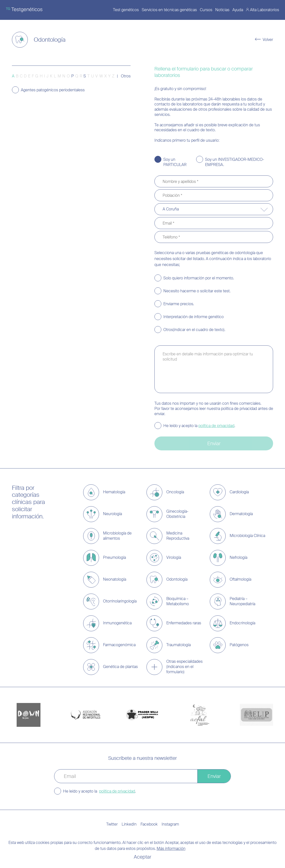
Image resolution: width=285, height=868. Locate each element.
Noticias (222, 10)
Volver (268, 40)
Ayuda (238, 10)
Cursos (206, 10)
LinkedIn (129, 824)
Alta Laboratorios (265, 10)
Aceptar (142, 857)
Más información (171, 849)
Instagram (170, 824)
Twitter (112, 824)
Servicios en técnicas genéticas (169, 10)
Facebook (149, 824)
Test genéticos (126, 10)
